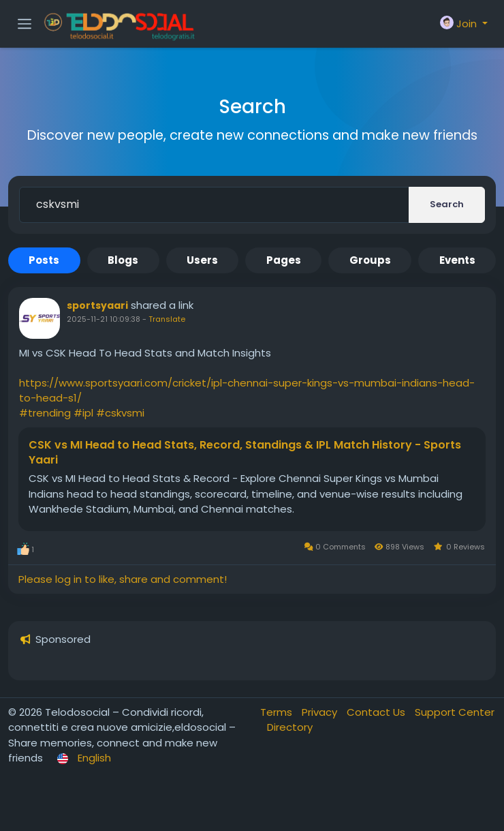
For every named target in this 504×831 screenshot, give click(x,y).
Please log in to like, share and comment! (123, 579)
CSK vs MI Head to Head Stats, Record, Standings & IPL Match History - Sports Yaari (245, 453)
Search (447, 204)
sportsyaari (97, 305)
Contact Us (377, 712)
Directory (290, 727)
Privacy (321, 712)
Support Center (455, 712)
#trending (45, 413)
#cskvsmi (120, 413)
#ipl (83, 413)
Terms (278, 712)
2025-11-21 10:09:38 (104, 319)
